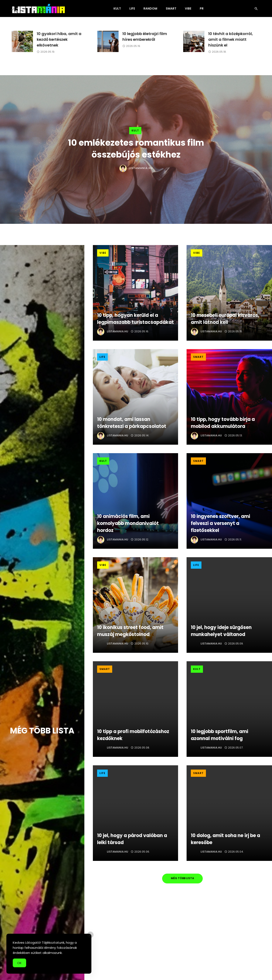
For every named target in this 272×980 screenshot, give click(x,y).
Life (132, 8)
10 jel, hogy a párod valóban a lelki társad (132, 839)
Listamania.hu (141, 168)
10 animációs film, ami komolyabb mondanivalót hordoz (128, 523)
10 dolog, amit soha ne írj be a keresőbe (225, 839)
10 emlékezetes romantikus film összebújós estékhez (136, 149)
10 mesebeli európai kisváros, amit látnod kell (225, 319)
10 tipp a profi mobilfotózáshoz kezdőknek (133, 735)
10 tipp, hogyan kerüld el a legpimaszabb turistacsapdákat (135, 319)
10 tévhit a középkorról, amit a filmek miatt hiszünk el (231, 39)
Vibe (188, 8)
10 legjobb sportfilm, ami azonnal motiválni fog (220, 735)
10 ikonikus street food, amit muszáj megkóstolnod (130, 631)
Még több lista (182, 878)
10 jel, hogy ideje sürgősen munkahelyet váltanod (221, 631)
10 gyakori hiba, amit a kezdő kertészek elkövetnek (59, 39)
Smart (171, 8)
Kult (117, 8)
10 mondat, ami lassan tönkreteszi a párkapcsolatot (132, 423)
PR (202, 8)
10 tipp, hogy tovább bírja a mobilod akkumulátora (223, 423)
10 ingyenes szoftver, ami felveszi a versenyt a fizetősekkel (220, 523)
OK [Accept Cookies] (19, 966)
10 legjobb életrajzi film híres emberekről (145, 37)
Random (150, 8)
